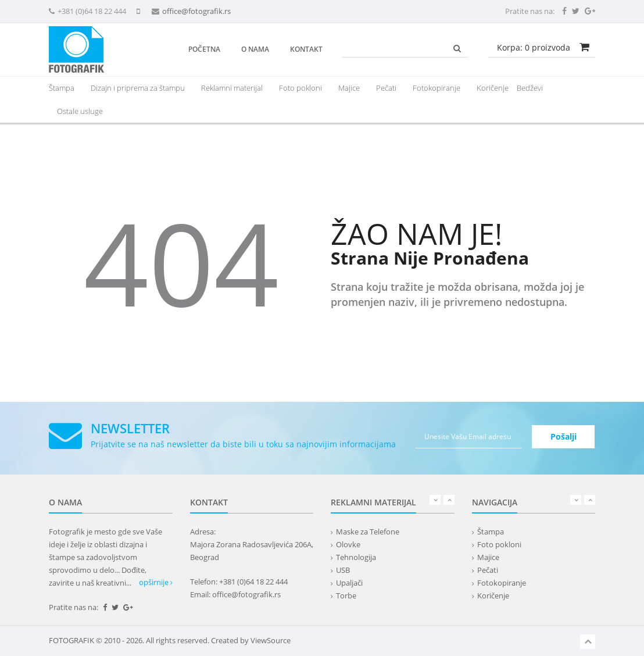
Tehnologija (356, 557)
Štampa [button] (62, 88)
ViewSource (271, 640)
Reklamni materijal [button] (232, 88)
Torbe (346, 596)
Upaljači (349, 583)
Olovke (348, 544)
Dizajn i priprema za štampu (138, 88)
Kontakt (306, 49)
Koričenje (493, 88)
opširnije (156, 582)
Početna (204, 49)
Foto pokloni (300, 88)
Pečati (386, 88)
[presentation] (232, 88)
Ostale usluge (80, 111)
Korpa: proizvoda (534, 47)
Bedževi (530, 88)
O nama (255, 49)
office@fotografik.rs (196, 11)
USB (343, 570)
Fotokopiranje (437, 88)
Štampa (491, 532)
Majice (349, 88)
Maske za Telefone (368, 532)
